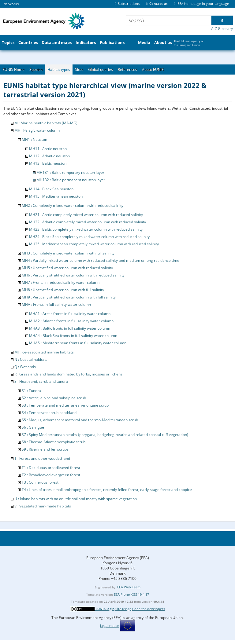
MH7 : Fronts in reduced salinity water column (61, 282)
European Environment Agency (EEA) (118, 558)
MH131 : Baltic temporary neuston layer (70, 172)
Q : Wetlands (25, 367)
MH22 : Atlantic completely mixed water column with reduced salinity (88, 222)
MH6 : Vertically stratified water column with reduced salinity (73, 275)
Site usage (123, 609)
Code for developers (149, 609)
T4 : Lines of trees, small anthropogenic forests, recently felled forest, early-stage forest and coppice (107, 490)
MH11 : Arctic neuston (48, 149)
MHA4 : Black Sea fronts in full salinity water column (73, 336)
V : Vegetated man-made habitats (43, 506)
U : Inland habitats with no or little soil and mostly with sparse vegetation (76, 499)
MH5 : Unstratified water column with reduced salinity (67, 268)
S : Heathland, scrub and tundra (41, 381)
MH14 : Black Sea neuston (51, 189)
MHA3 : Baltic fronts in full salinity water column (70, 328)
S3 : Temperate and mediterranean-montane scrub (65, 405)
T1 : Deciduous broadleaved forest (51, 468)
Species (36, 70)
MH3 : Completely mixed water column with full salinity (68, 253)
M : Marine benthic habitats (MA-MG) (46, 123)
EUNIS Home (13, 70)
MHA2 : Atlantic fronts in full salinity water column (71, 321)
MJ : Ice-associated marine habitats (44, 352)
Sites (79, 70)
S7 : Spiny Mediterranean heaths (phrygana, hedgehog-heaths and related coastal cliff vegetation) (105, 435)
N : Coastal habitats (31, 359)
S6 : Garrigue (33, 427)
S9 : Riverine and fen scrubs (45, 449)
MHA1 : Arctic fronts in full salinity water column (70, 314)
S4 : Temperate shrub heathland (49, 413)
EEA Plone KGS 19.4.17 (131, 594)
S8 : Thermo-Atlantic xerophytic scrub (54, 442)
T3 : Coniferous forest (40, 482)
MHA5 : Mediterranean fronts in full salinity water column (78, 343)
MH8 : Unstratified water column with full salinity (63, 290)
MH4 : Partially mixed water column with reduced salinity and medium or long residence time (101, 260)
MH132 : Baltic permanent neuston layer (71, 180)
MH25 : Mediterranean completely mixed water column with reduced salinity (94, 244)
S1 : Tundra (31, 391)
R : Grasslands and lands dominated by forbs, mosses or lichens (68, 374)
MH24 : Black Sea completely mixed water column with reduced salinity (89, 237)
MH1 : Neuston (34, 139)
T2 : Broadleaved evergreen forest (51, 475)
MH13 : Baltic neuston (48, 163)
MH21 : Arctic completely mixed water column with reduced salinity (86, 215)
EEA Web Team (129, 587)
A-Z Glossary (222, 29)
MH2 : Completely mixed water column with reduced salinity (73, 205)
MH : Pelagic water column (37, 130)
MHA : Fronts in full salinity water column (56, 304)
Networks (11, 4)
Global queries (101, 70)
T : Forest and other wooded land (42, 458)
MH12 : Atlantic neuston (49, 156)
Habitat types (59, 70)
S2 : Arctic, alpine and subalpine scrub (54, 398)
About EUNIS (153, 70)
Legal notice (110, 626)
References (127, 70)
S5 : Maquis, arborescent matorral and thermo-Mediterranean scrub (80, 420)
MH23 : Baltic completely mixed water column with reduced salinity (86, 229)
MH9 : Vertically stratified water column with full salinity (69, 297)
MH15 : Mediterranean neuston (56, 196)
